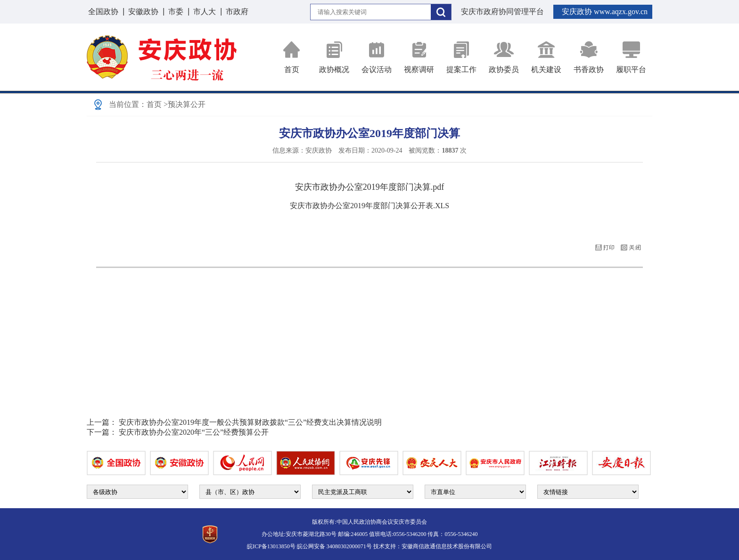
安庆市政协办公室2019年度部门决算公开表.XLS (369, 206)
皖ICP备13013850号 (271, 546)
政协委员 (504, 57)
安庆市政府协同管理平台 (502, 12)
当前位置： (128, 104)
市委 (176, 12)
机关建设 (546, 57)
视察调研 (419, 57)
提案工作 (461, 57)
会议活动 (377, 57)
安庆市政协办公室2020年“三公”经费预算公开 (194, 432)
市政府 (237, 12)
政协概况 (334, 57)
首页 (292, 57)
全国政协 (103, 12)
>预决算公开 (185, 104)
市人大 (205, 12)
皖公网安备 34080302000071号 (334, 546)
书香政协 (589, 57)
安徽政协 (143, 12)
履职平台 (631, 57)
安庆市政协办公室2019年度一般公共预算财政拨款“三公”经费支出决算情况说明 (250, 422)
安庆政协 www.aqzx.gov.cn (605, 12)
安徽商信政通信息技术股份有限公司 (447, 546)
